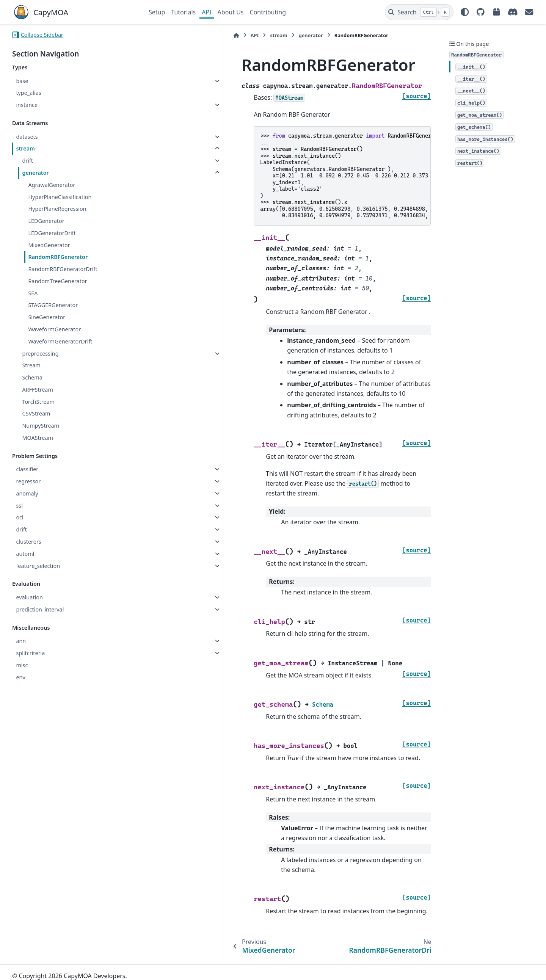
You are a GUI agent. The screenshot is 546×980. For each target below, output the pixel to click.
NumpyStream (41, 426)
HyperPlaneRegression (57, 209)
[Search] (419, 12)
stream (25, 148)
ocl (20, 517)
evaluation (29, 597)
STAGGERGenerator (53, 305)
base (22, 81)
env (20, 677)
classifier (27, 469)
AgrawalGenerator (52, 185)
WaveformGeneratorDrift (60, 341)
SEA (33, 293)
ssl (19, 506)
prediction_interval (40, 609)
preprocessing (40, 354)
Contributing (268, 12)
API (206, 12)
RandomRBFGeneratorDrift (63, 269)
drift (27, 161)
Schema (32, 377)
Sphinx (63, 969)
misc (22, 665)
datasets (27, 137)
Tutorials (183, 12)
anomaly (27, 493)
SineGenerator (47, 317)
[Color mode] (465, 12)
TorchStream (38, 402)
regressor (28, 481)
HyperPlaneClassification (60, 197)
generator (35, 173)
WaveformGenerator (54, 329)
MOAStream (38, 438)
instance (27, 105)
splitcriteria (30, 653)
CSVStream (36, 413)
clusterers (28, 542)
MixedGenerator (49, 245)
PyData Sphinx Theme (482, 963)
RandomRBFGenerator (58, 257)
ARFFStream (37, 390)
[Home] (152, 35)
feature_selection (38, 566)
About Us (231, 12)
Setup (157, 12)
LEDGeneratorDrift (52, 233)
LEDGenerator (46, 221)
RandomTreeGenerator (57, 281)
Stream (31, 365)
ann (21, 641)
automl (25, 554)
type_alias (28, 93)
